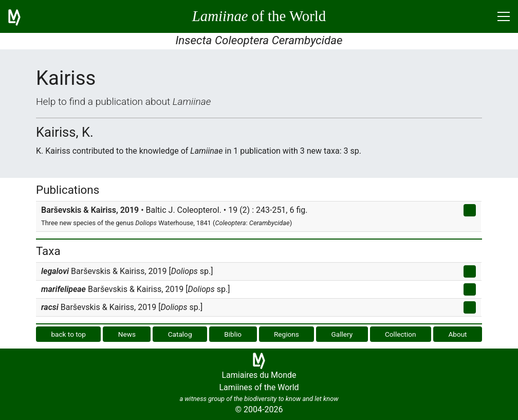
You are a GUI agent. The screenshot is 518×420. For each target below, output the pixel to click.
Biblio (233, 334)
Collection (401, 334)
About (457, 334)
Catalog (180, 334)
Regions (286, 334)
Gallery (342, 334)
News (127, 334)
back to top (68, 334)
